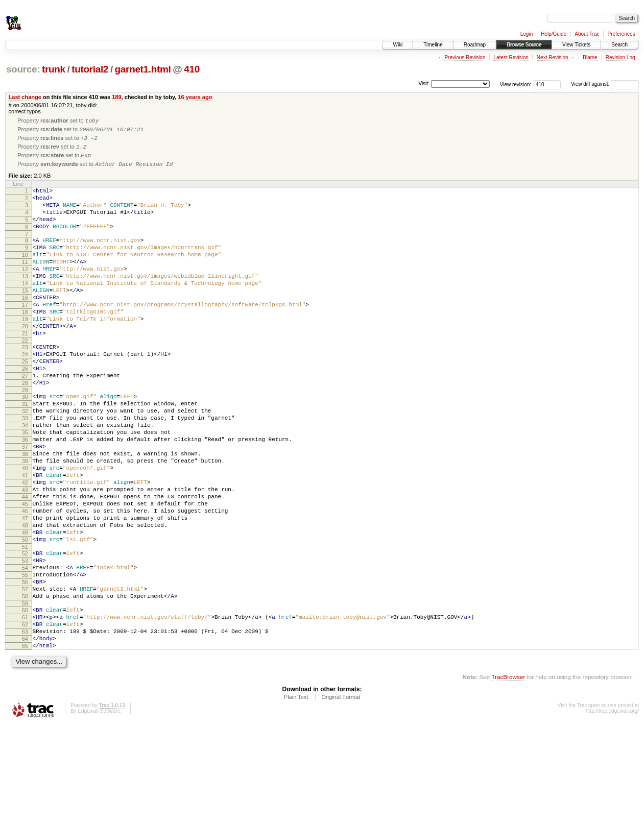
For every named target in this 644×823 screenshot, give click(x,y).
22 (25, 377)
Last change (25, 97)
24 (25, 393)
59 (25, 692)
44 (25, 564)
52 (25, 632)
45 (25, 573)
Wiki (398, 45)
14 (25, 308)
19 (25, 351)
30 (25, 443)
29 (25, 436)
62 (25, 716)
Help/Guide (554, 34)
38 (25, 512)
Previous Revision (465, 57)
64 (25, 734)
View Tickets (576, 45)
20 (25, 360)
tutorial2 (90, 69)
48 (25, 599)
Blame (590, 57)
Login (527, 34)
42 (25, 547)
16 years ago (195, 97)
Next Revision (553, 57)
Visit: (424, 83)
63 (25, 725)
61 (25, 708)
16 (25, 325)
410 (192, 69)
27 (25, 419)
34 (25, 477)
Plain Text (296, 795)
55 (25, 658)
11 (25, 282)
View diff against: (605, 84)
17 (25, 334)
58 (25, 684)
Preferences (622, 34)
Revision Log (621, 57)
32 (25, 460)
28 (25, 427)
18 (25, 343)
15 (25, 317)
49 (25, 608)
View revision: (516, 84)
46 (25, 582)
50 (25, 616)
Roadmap (475, 45)
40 (25, 529)
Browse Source (524, 45)
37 (25, 503)
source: (23, 69)
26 (25, 410)
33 (25, 469)
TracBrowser (508, 775)
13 (25, 299)
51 (25, 625)
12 (25, 291)
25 (25, 401)
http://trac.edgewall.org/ (612, 809)
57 (25, 675)
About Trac (587, 34)
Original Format (341, 795)
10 (25, 273)
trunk (54, 69)
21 (25, 369)
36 (25, 495)
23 (25, 384)
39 (25, 521)
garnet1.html (143, 69)
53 (25, 640)
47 (25, 590)
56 (25, 666)
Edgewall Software (99, 809)
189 (116, 97)
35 (25, 486)
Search (619, 45)
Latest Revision (511, 57)
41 (25, 538)
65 (25, 742)
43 (25, 555)
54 (25, 649)
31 (25, 451)
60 (25, 699)
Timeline (433, 45)
